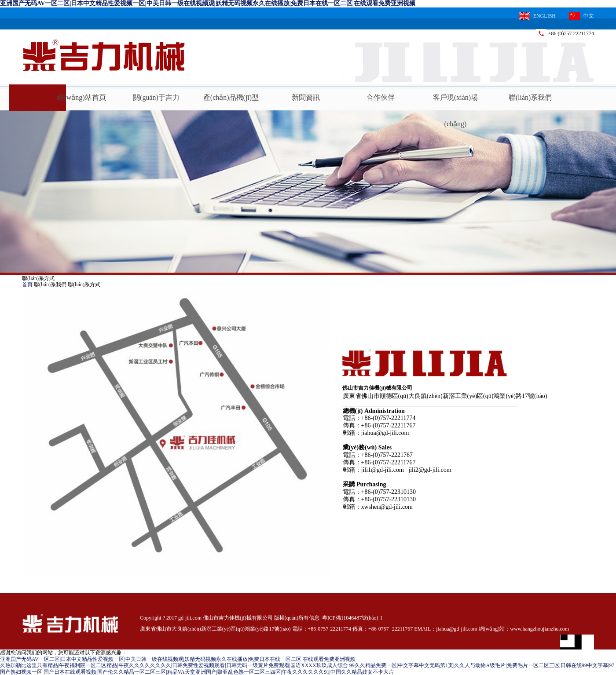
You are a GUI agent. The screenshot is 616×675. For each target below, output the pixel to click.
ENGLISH (537, 16)
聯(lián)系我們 (530, 97)
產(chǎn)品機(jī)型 (231, 97)
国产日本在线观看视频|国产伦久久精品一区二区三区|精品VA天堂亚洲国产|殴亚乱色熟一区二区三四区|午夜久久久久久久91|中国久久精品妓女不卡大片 (219, 672)
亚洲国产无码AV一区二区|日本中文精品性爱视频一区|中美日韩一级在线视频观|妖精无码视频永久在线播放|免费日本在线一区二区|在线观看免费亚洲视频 (208, 3)
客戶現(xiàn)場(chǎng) (455, 102)
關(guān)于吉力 (156, 97)
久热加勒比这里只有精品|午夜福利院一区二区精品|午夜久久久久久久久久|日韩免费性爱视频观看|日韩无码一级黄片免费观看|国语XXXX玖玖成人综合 (174, 665)
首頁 (27, 285)
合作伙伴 (381, 97)
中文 (581, 16)
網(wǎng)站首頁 (81, 97)
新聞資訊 (306, 97)
